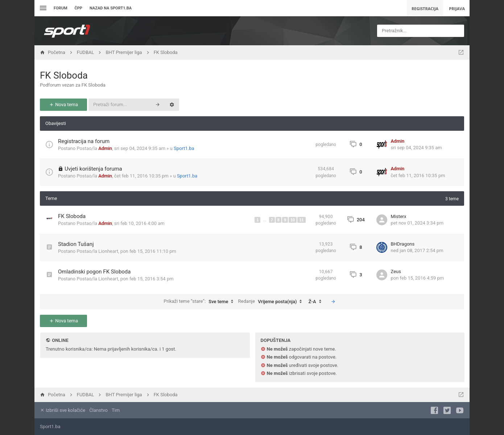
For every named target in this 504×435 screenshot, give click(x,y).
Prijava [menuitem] (457, 9)
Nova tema (63, 104)
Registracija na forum (84, 141)
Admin (105, 148)
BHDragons (403, 244)
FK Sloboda (64, 75)
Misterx (399, 216)
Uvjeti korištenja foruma (93, 169)
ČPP (79, 8)
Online (60, 340)
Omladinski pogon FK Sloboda (94, 272)
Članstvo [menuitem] (98, 410)
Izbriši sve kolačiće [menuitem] (63, 410)
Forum (61, 8)
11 (301, 220)
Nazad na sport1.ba (111, 8)
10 (293, 220)
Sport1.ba (184, 148)
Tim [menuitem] (116, 410)
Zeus (396, 271)
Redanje (272, 302)
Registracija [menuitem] (425, 9)
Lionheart (108, 251)
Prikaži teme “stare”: (200, 302)
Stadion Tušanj (76, 244)
